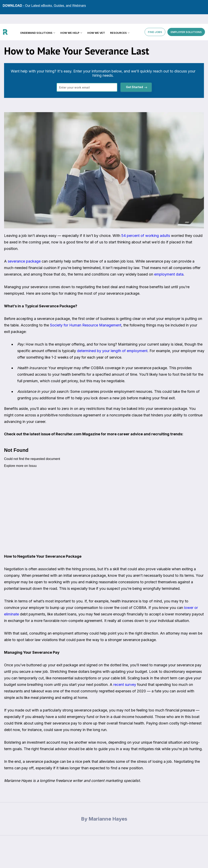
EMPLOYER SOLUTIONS (186, 22)
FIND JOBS (155, 22)
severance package (24, 261)
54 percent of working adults (146, 236)
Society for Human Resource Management (86, 325)
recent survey (125, 685)
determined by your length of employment (112, 351)
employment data (169, 274)
